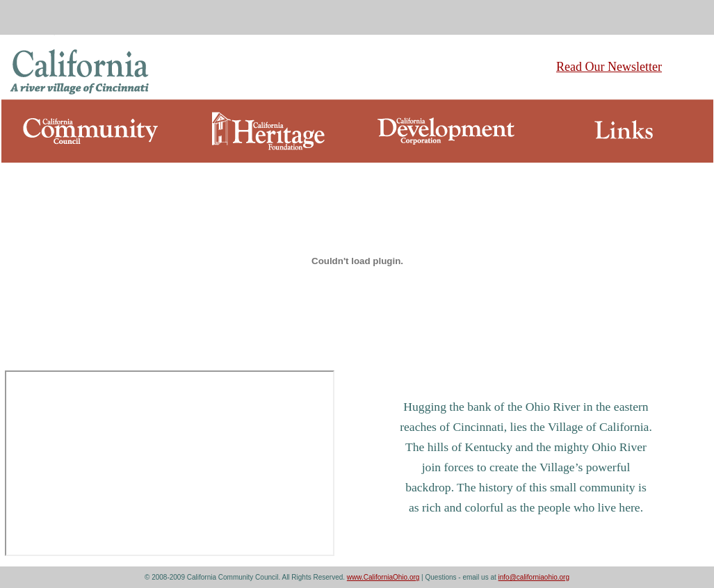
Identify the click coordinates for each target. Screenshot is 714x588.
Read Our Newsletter (609, 67)
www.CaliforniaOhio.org (383, 577)
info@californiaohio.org (534, 577)
